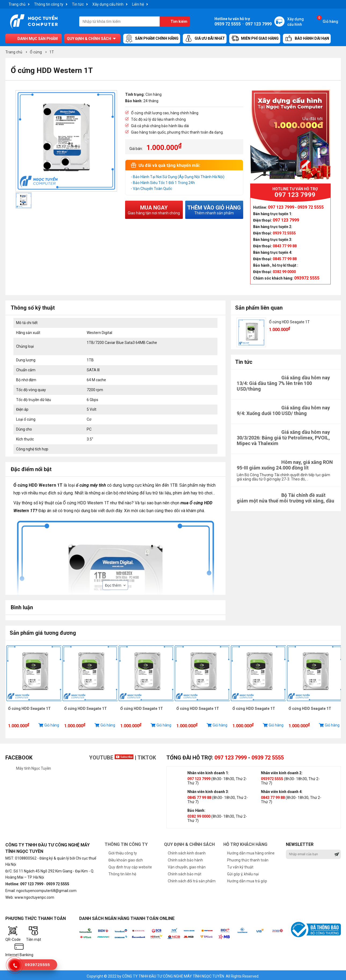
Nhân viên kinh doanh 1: (208, 771)
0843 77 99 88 (273, 795)
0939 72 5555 (268, 755)
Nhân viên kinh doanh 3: (208, 790)
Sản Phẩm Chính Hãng (152, 39)
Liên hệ (138, 4)
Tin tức (78, 4)
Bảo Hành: (196, 808)
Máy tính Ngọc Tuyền (34, 766)
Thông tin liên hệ (122, 872)
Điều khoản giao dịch (126, 858)
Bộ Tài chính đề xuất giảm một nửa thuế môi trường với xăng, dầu (285, 498)
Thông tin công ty (49, 4)
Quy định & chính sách (89, 39)
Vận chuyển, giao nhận (187, 865)
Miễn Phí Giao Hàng (255, 39)
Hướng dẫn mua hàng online (251, 851)
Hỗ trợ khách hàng (245, 842)
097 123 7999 (231, 755)
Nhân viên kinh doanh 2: (282, 771)
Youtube (111, 755)
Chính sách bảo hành (185, 858)
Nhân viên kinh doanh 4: (282, 790)
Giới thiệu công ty (123, 851)
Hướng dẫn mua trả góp (247, 879)
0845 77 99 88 (199, 795)
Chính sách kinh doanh (187, 851)
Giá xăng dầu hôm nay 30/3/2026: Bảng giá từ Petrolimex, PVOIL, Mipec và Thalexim (283, 438)
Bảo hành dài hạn (307, 39)
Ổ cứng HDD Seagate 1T (289, 322)
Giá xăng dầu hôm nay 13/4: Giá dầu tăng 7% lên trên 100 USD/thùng (283, 383)
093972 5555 (272, 777)
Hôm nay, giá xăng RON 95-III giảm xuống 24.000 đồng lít (285, 465)
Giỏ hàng (327, 20)
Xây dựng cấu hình (108, 4)
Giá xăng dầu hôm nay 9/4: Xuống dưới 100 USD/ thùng (283, 410)
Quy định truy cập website (130, 865)
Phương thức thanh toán (248, 858)
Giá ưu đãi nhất (205, 39)
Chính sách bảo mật (185, 872)
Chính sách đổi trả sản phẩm (192, 879)
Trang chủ (17, 4)
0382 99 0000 (199, 814)
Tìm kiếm (179, 21)
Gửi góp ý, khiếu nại (243, 872)
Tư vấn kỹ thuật (240, 865)
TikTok (147, 755)
